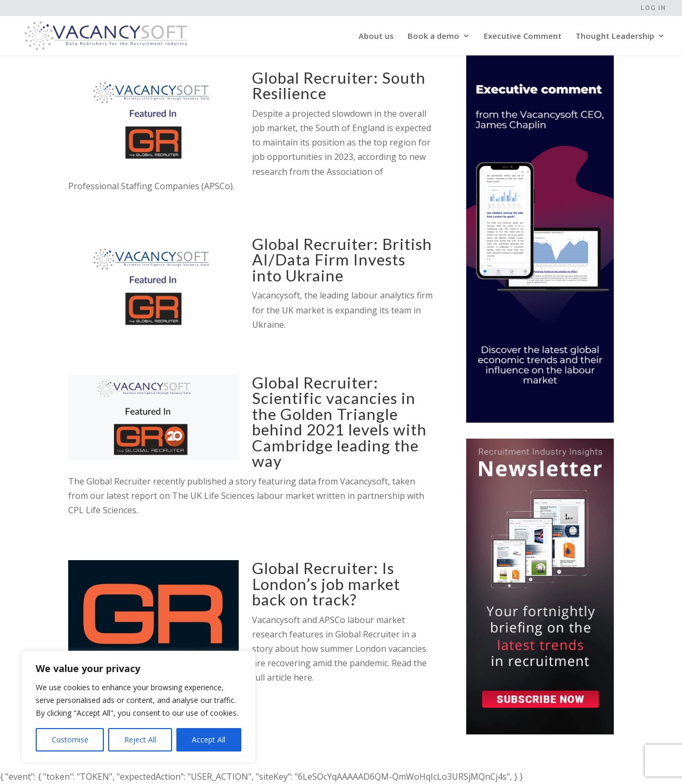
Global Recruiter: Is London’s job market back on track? (326, 584)
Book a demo (433, 37)
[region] (139, 707)
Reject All (140, 739)
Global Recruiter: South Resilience (339, 85)
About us (376, 37)
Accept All (209, 739)
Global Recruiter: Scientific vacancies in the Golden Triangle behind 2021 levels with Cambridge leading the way (339, 422)
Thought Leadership (615, 37)
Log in (653, 8)
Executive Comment (523, 37)
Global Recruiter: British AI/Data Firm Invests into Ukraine (342, 260)
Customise (70, 739)
